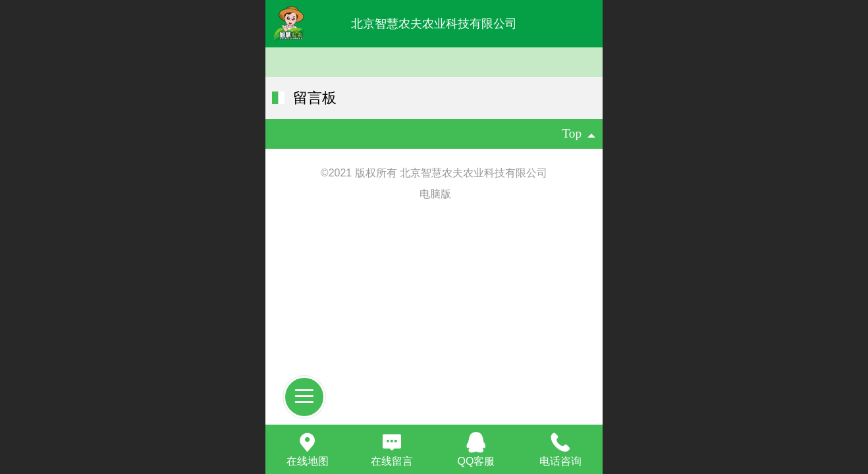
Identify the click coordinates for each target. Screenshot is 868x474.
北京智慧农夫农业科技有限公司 (434, 24)
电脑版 (435, 194)
